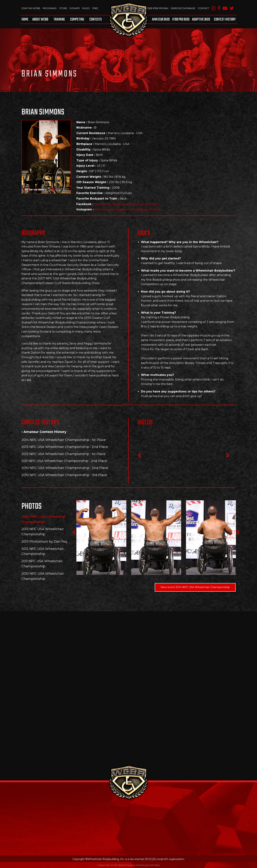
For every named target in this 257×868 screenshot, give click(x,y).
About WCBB (40, 19)
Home (25, 19)
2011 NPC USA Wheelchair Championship (55, 461)
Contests (96, 19)
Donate (75, 8)
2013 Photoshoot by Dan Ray (44, 542)
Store (63, 8)
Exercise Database (182, 8)
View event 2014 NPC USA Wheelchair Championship (195, 587)
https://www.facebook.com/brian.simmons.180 (126, 204)
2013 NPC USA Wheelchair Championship (55, 447)
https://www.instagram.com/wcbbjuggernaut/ (127, 209)
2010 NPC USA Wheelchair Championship (55, 468)
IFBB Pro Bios (181, 19)
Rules (86, 8)
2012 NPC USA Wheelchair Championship (55, 454)
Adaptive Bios (201, 19)
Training (59, 19)
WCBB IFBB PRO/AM (156, 8)
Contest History (225, 19)
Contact (203, 8)
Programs (50, 8)
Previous (139, 456)
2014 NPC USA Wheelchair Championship (55, 440)
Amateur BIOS (161, 19)
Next (228, 456)
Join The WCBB (31, 8)
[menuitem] (26, 19)
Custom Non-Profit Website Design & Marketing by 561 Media (128, 865)
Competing (77, 19)
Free (96, 8)
